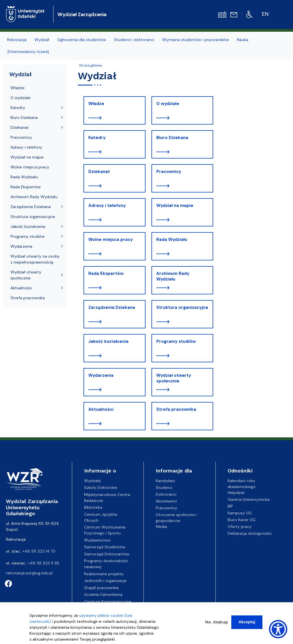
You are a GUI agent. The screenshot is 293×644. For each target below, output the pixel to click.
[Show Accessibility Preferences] (278, 629)
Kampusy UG (240, 513)
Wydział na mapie (175, 206)
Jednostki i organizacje (105, 581)
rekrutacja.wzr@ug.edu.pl (29, 573)
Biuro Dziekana (172, 138)
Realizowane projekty (104, 574)
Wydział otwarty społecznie (174, 378)
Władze (96, 104)
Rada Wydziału (172, 239)
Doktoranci (166, 494)
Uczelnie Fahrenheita (103, 594)
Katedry (97, 138)
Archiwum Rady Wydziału (173, 276)
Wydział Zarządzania (82, 14)
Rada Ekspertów (106, 273)
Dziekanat (99, 172)
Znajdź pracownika (101, 588)
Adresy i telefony (107, 206)
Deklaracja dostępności (250, 533)
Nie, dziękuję (217, 622)
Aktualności (101, 409)
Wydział (21, 74)
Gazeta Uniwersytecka (249, 499)
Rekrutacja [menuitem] (17, 40)
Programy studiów (176, 341)
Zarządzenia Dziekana (112, 307)
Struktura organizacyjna (182, 307)
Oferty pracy (240, 527)
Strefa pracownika (176, 409)
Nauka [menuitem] (243, 40)
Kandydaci (165, 481)
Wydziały (93, 481)
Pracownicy (169, 172)
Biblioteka (93, 507)
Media (161, 527)
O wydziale (168, 104)
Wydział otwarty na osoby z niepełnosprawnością (35, 259)
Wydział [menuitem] (42, 40)
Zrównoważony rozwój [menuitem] (28, 52)
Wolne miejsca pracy (111, 239)
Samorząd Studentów (105, 547)
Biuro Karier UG (241, 520)
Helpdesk (236, 493)
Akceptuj (247, 622)
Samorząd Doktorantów (107, 554)
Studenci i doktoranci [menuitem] (134, 40)
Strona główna (90, 65)
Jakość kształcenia (108, 341)
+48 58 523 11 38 (44, 563)
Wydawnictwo (97, 540)
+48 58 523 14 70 (39, 551)
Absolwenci (166, 501)
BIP (230, 506)
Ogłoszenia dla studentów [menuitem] (82, 40)
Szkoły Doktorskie (101, 487)
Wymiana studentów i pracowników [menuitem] (196, 40)
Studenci (164, 487)
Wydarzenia (101, 375)
